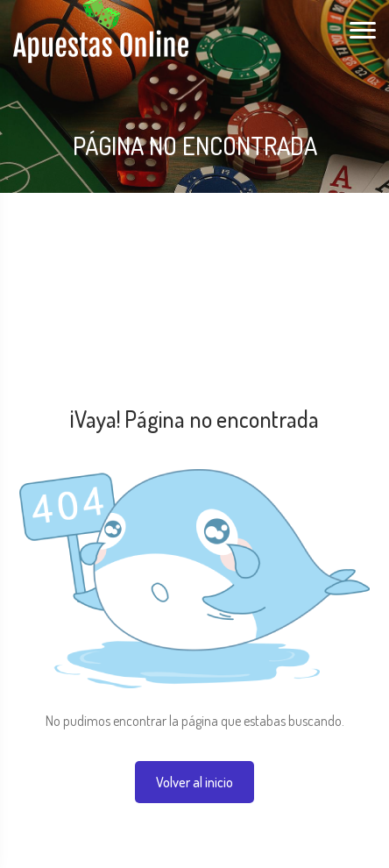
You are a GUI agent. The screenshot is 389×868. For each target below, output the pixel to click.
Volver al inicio (194, 782)
